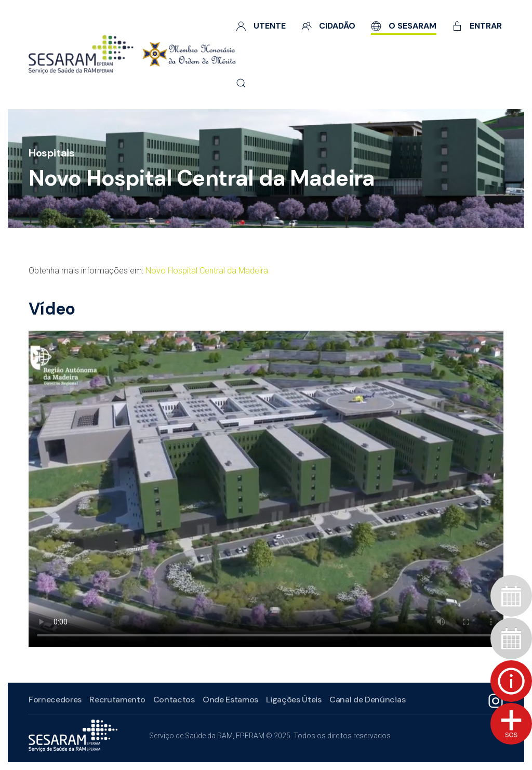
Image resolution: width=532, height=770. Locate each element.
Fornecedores (54, 700)
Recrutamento (116, 700)
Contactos (173, 700)
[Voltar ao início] (132, 55)
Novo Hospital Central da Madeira (207, 271)
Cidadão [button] (328, 26)
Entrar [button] (477, 26)
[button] (241, 83)
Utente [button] (261, 26)
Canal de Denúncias (366, 700)
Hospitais (51, 153)
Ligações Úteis (293, 700)
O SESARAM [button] (404, 26)
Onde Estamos (229, 700)
